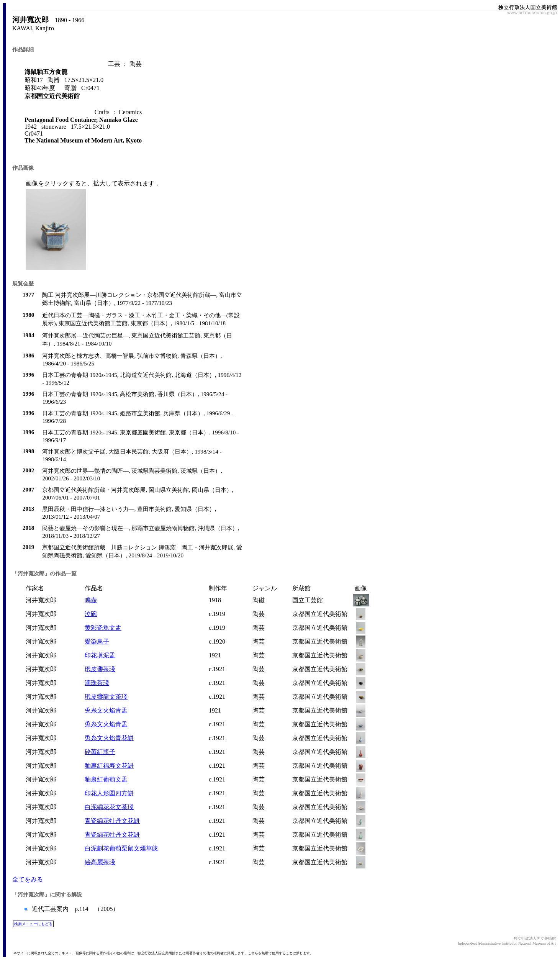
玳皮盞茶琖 (100, 669)
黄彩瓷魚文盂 (103, 628)
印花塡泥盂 (100, 655)
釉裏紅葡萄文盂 (106, 779)
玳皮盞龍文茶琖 (106, 697)
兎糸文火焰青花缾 (109, 738)
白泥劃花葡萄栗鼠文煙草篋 (121, 848)
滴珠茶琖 (97, 683)
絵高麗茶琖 (100, 862)
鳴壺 (91, 600)
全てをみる (28, 879)
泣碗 (91, 614)
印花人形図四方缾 (109, 793)
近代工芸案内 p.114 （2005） (75, 909)
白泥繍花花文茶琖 (109, 807)
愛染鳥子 (97, 641)
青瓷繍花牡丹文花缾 (112, 821)
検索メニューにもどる (33, 924)
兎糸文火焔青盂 (106, 710)
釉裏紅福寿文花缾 (109, 766)
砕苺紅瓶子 (100, 752)
